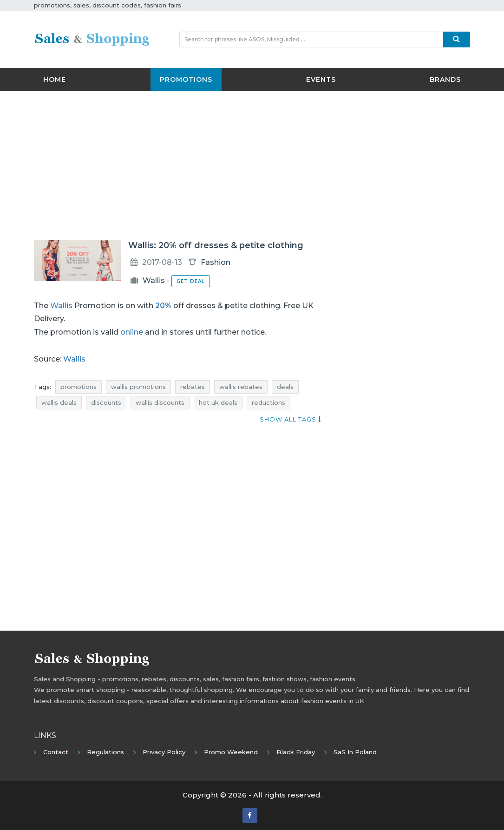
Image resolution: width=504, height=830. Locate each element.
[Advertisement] (252, 165)
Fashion (216, 262)
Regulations (105, 752)
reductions (268, 402)
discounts (106, 402)
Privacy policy (164, 752)
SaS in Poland (355, 752)
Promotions (186, 79)
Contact (56, 752)
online (132, 332)
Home (55, 79)
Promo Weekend (231, 752)
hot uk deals (218, 402)
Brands (445, 79)
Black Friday (296, 752)
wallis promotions (138, 387)
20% (163, 306)
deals (285, 387)
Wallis (154, 280)
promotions (79, 387)
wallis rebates (241, 387)
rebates (193, 387)
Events (321, 79)
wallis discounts (160, 402)
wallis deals (59, 402)
